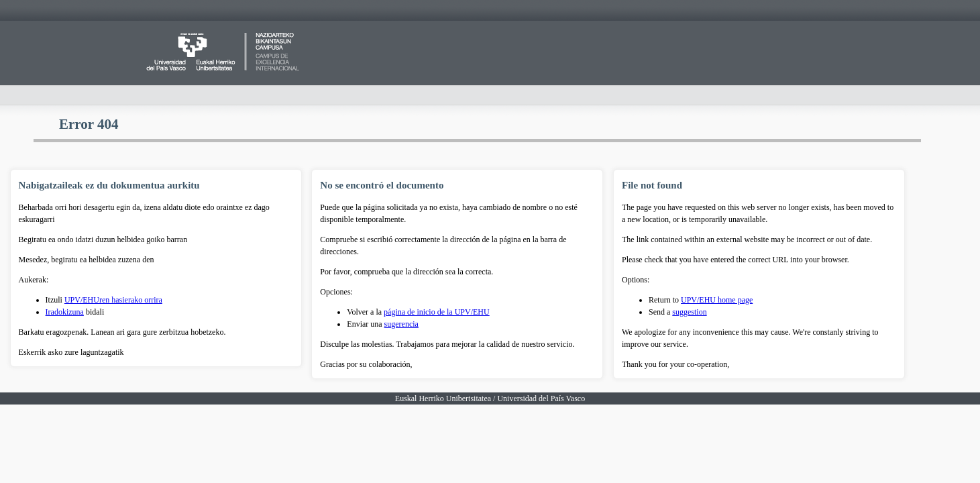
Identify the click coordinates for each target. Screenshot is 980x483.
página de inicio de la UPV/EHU (437, 312)
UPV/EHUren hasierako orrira (113, 300)
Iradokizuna (65, 312)
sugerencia (401, 324)
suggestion (689, 312)
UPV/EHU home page (717, 300)
